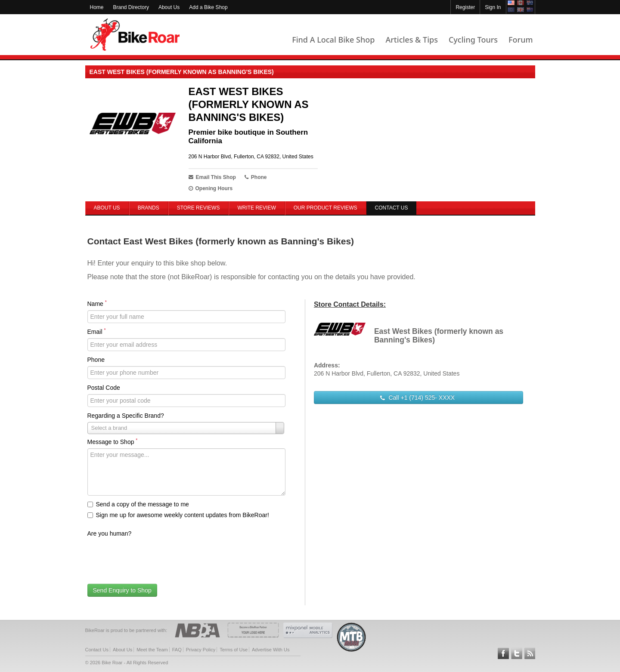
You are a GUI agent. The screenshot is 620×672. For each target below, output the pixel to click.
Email (97, 331)
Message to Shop (113, 441)
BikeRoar (135, 35)
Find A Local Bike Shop (333, 40)
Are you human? (110, 533)
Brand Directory (131, 7)
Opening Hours (211, 188)
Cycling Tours (473, 40)
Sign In (493, 7)
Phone (96, 360)
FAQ (177, 650)
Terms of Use (234, 650)
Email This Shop (212, 177)
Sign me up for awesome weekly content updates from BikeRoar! (178, 515)
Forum (521, 40)
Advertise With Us (271, 650)
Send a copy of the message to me (138, 504)
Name (97, 303)
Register (465, 7)
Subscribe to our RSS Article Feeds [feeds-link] (530, 654)
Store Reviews (198, 208)
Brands (149, 208)
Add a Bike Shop (208, 7)
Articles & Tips (411, 40)
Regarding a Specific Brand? (126, 416)
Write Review (256, 208)
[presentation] (153, 557)
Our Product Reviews (325, 208)
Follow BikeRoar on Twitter (517, 654)
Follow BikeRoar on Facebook (503, 654)
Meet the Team (152, 650)
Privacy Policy (201, 650)
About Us (169, 7)
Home (97, 7)
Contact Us (97, 650)
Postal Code (104, 388)
